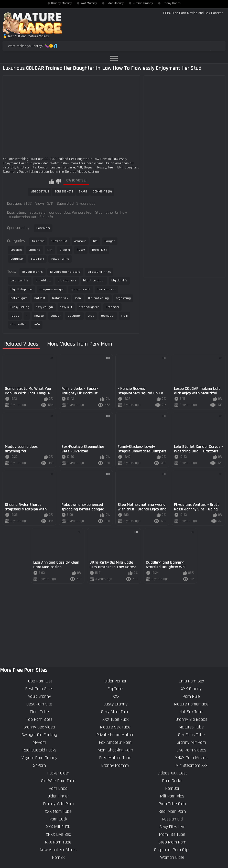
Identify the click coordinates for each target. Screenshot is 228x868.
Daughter (17, 259)
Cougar (110, 241)
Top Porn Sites (39, 719)
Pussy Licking (20, 307)
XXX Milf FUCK (58, 827)
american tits (20, 281)
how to (39, 316)
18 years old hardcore (65, 272)
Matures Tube (191, 727)
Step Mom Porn (172, 842)
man (78, 298)
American (38, 241)
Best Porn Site (39, 704)
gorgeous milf (81, 289)
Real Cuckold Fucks (39, 750)
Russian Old (172, 819)
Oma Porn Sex (191, 681)
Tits (95, 241)
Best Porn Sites (39, 689)
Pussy (81, 250)
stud (91, 316)
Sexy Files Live (172, 827)
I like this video (52, 182)
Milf (50, 250)
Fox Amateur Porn (115, 742)
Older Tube (39, 712)
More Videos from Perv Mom (80, 344)
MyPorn (39, 742)
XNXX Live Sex (58, 834)
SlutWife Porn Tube (58, 781)
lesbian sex (60, 298)
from (124, 316)
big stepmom (67, 281)
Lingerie (35, 250)
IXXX (115, 696)
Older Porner (115, 681)
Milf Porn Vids (172, 796)
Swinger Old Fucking (39, 735)
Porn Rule (191, 696)
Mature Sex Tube (115, 727)
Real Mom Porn (172, 811)
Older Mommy (115, 3)
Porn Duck (58, 819)
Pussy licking (60, 259)
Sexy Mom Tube (115, 712)
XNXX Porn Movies (191, 758)
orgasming (123, 298)
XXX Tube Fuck (115, 719)
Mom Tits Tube (172, 834)
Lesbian (16, 250)
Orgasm (65, 250)
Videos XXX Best (172, 773)
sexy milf (66, 307)
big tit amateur (94, 281)
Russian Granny (143, 3)
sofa (37, 324)
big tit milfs (119, 281)
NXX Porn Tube (58, 842)
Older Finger (58, 796)
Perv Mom (43, 228)
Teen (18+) (99, 250)
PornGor (172, 788)
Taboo (15, 316)
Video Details (40, 192)
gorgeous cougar (52, 289)
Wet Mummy (89, 3)
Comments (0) (102, 192)
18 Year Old (59, 241)
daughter (74, 316)
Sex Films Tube (191, 735)
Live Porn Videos (191, 750)
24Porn (39, 765)
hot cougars (19, 298)
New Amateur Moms (58, 850)
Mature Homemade (191, 704)
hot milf (40, 298)
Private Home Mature (115, 735)
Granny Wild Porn (58, 804)
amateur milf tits (99, 272)
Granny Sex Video (39, 727)
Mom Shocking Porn (115, 750)
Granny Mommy (62, 3)
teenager (108, 316)
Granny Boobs (171, 3)
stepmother (19, 324)
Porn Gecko (172, 781)
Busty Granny (115, 704)
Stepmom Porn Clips (172, 850)
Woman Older (172, 857)
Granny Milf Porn (191, 742)
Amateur (80, 241)
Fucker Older (58, 773)
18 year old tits (32, 272)
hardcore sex (107, 289)
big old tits (44, 281)
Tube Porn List (39, 681)
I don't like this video (58, 182)
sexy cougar (45, 307)
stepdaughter (89, 307)
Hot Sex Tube (191, 712)
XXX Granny (191, 689)
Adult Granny (39, 696)
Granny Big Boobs (191, 719)
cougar (56, 316)
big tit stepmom (22, 289)
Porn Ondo (58, 788)
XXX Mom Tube (58, 811)
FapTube (115, 689)
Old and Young (99, 298)
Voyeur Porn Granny (39, 758)
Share (83, 192)
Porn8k (58, 857)
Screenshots (64, 192)
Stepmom (37, 259)
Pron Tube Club (172, 804)
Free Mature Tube (115, 758)
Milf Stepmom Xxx (191, 765)
